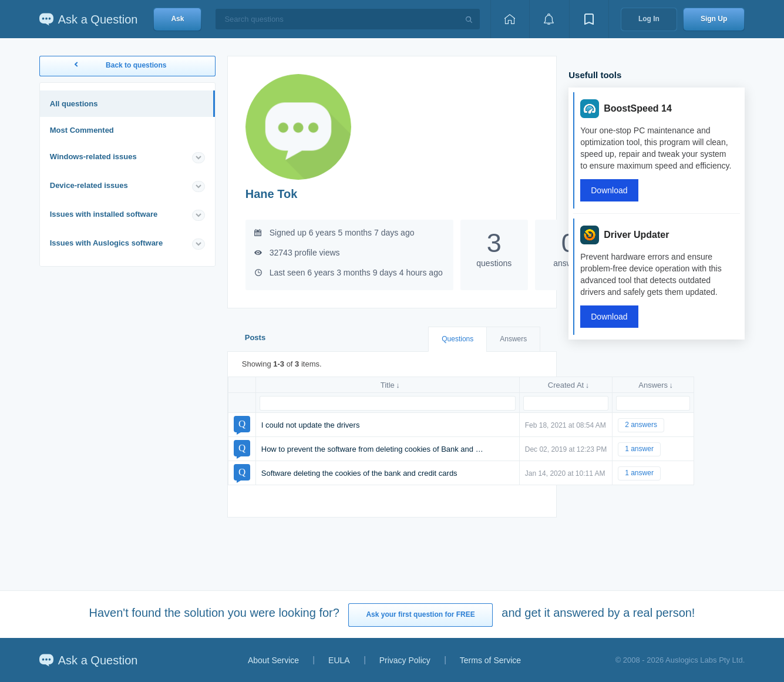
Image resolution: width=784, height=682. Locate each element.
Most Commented (82, 130)
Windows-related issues (93, 157)
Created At (566, 385)
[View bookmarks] (589, 19)
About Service (273, 660)
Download (609, 190)
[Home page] (510, 19)
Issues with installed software (104, 214)
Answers (513, 339)
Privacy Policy (405, 660)
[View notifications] (549, 19)
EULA (339, 660)
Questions (457, 339)
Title (388, 385)
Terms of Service (490, 660)
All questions (74, 104)
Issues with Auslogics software (106, 243)
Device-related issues (89, 185)
